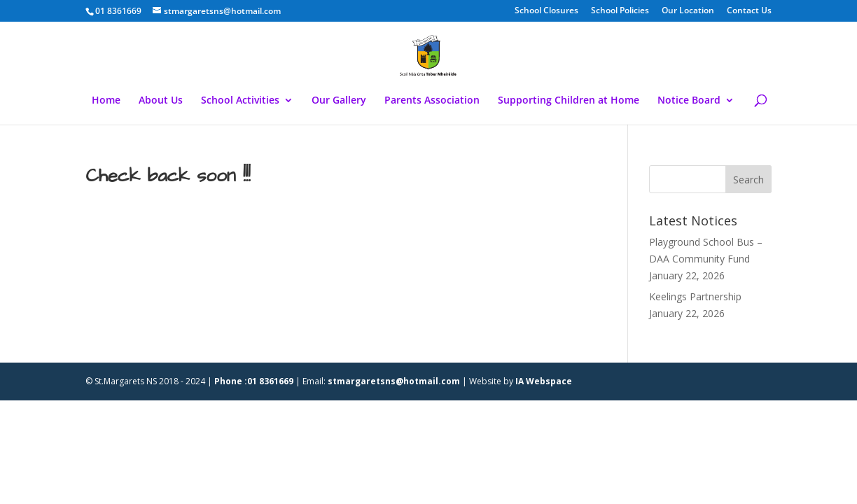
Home (106, 101)
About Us (161, 101)
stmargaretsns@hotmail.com (394, 381)
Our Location (688, 11)
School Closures (546, 11)
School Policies (620, 11)
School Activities (240, 101)
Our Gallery (339, 101)
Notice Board (689, 101)
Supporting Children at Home (569, 101)
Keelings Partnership (695, 296)
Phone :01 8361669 (254, 381)
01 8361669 (118, 11)
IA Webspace (544, 381)
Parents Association (432, 101)
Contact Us (749, 11)
